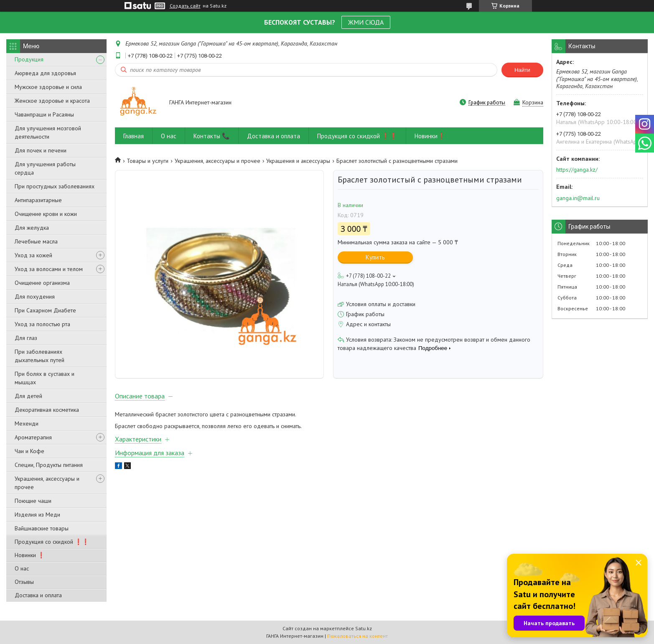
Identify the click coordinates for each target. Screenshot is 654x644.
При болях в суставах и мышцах (45, 378)
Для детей (28, 396)
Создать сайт (185, 6)
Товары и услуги (148, 161)
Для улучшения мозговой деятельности (48, 132)
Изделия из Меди (37, 515)
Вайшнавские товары (42, 528)
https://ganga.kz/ (577, 170)
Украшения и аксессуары (298, 161)
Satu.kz (364, 628)
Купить (375, 257)
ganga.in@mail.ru (578, 198)
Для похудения (35, 297)
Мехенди (27, 423)
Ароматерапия (33, 437)
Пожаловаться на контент (358, 636)
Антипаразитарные (38, 200)
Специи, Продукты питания (49, 465)
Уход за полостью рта (42, 324)
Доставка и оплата (38, 595)
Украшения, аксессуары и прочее (47, 483)
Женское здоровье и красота (52, 101)
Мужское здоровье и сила (48, 87)
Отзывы (24, 582)
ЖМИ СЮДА (366, 22)
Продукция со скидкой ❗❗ (52, 542)
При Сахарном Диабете (45, 310)
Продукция (29, 59)
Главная (134, 136)
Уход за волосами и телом (49, 269)
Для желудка (32, 228)
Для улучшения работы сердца (45, 168)
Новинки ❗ (30, 555)
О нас (22, 568)
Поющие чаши (33, 501)
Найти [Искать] (522, 70)
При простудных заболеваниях (55, 186)
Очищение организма (42, 283)
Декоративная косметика (47, 410)
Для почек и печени (41, 150)
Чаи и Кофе (29, 451)
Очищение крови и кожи (46, 214)
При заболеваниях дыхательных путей (39, 356)
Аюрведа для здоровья (45, 73)
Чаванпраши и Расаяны (44, 114)
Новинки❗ (430, 136)
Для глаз (26, 338)
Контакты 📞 (212, 136)
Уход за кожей (33, 255)
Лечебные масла (36, 241)
